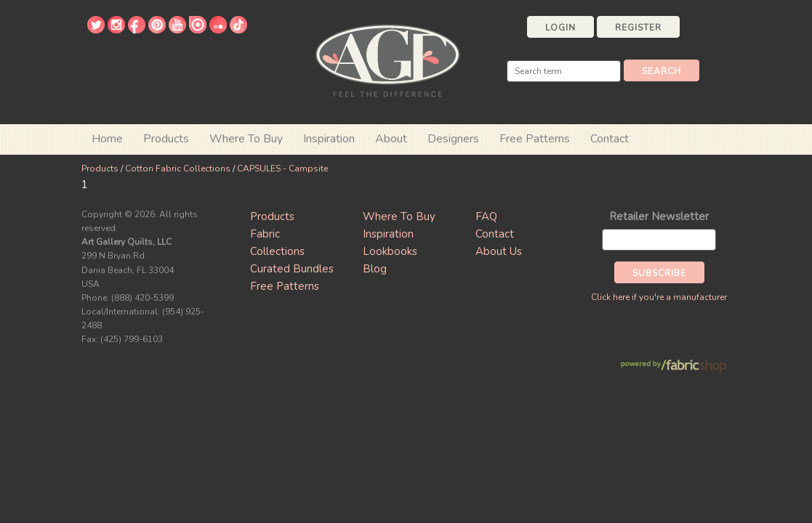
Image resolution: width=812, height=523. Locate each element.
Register (638, 28)
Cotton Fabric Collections (178, 169)
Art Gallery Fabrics (387, 59)
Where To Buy (399, 216)
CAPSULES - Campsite (282, 169)
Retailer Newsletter (659, 216)
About (391, 139)
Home (107, 139)
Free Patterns (535, 139)
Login (560, 28)
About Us (499, 251)
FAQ (486, 216)
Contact (610, 139)
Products (100, 169)
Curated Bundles (292, 269)
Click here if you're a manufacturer (659, 297)
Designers (453, 139)
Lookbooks (390, 251)
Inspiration (329, 139)
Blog (375, 269)
